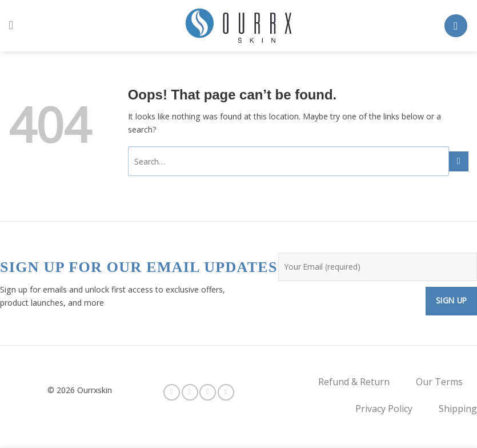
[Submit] (459, 161)
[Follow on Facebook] (172, 392)
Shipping (458, 409)
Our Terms (439, 382)
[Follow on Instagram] (190, 392)
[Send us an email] (226, 392)
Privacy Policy (384, 409)
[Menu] (15, 26)
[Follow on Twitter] (208, 392)
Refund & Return (354, 382)
